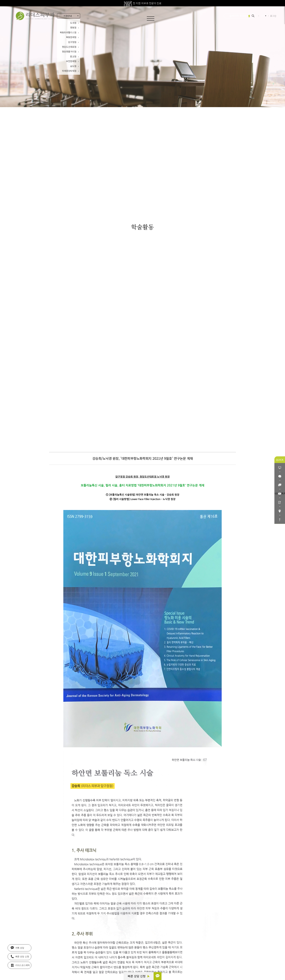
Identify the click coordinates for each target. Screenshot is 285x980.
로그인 (273, 16)
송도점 (73, 66)
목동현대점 (71, 37)
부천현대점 (71, 61)
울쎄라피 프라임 (238, 16)
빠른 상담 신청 (139, 976)
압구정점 (72, 42)
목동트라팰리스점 (68, 32)
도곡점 (73, 23)
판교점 (73, 56)
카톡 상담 (17, 948)
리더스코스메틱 (20, 965)
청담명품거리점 (69, 52)
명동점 (73, 27)
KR (263, 16)
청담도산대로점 (69, 47)
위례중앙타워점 (69, 71)
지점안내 (68, 16)
